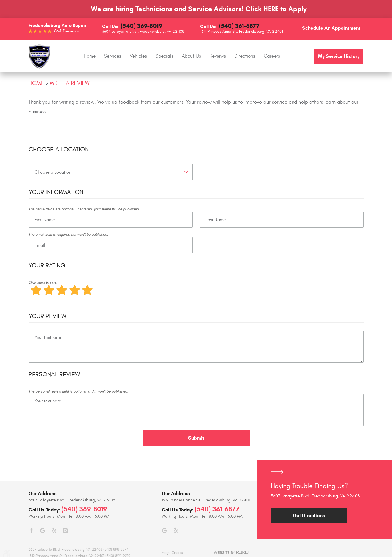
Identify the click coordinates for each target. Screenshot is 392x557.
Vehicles (138, 56)
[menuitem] (90, 56)
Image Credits (172, 553)
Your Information (56, 192)
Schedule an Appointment (331, 28)
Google (43, 530)
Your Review (47, 316)
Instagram (66, 530)
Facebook (31, 530)
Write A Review (70, 83)
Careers (272, 56)
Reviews (218, 56)
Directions (245, 56)
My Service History (339, 56)
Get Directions (309, 516)
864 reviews (66, 31)
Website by (231, 553)
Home (90, 56)
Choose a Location (59, 149)
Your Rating (47, 265)
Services (113, 56)
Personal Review (54, 374)
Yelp (54, 530)
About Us (191, 56)
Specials (164, 56)
